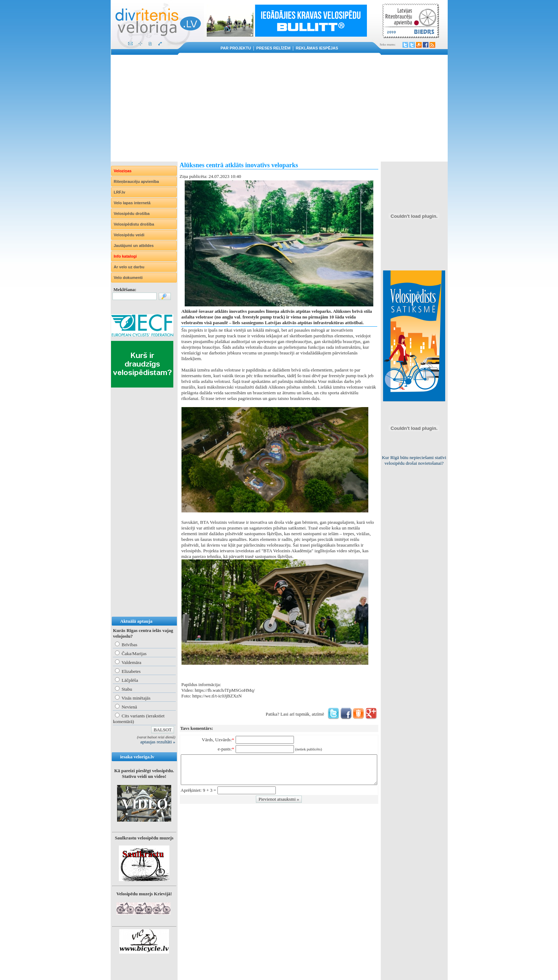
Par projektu (236, 48)
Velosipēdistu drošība (134, 224)
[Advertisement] (279, 108)
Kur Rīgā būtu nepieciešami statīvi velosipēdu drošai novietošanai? (414, 460)
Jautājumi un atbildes (134, 246)
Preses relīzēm (273, 48)
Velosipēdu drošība (132, 214)
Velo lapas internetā (132, 203)
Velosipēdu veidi (129, 235)
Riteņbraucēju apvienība (136, 181)
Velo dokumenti (128, 278)
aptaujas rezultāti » (158, 742)
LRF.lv (120, 192)
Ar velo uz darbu (129, 267)
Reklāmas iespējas (317, 48)
